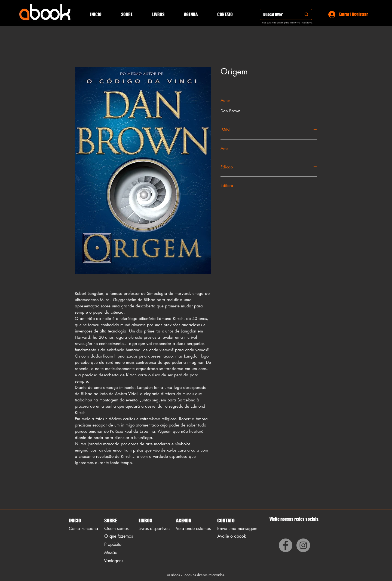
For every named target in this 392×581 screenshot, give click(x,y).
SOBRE (111, 521)
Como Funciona (83, 529)
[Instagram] (303, 545)
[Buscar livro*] (276, 14)
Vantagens (114, 561)
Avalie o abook (232, 536)
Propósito (113, 544)
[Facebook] (286, 545)
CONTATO (226, 521)
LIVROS (145, 521)
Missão (111, 553)
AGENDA (183, 521)
